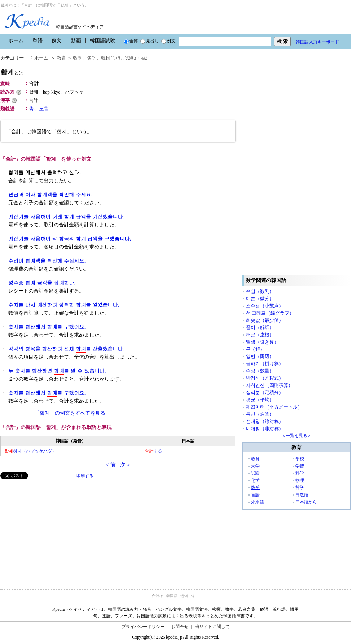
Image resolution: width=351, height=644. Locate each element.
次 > (125, 465)
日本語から (306, 502)
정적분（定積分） (265, 392)
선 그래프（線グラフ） (270, 313)
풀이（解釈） (260, 327)
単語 (38, 41)
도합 (44, 109)
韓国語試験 (103, 41)
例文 (57, 41)
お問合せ (180, 627)
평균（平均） (260, 400)
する (153, 451)
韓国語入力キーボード (317, 42)
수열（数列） (260, 291)
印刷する (85, 476)
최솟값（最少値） (265, 320)
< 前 (111, 465)
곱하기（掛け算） (265, 364)
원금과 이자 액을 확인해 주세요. (50, 195)
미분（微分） (260, 299)
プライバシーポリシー (143, 627)
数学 (78, 58)
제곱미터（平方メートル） (274, 407)
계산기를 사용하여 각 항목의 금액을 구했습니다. (70, 239)
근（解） (255, 349)
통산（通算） (260, 414)
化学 (255, 480)
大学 (255, 466)
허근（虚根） (260, 335)
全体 (131, 41)
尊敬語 (302, 495)
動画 (76, 41)
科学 (300, 473)
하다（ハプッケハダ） (30, 451)
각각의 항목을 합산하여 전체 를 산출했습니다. (66, 349)
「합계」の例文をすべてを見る (70, 413)
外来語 (257, 502)
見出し (150, 41)
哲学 (300, 488)
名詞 (92, 58)
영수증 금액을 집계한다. (42, 283)
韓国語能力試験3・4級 (125, 58)
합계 (12, 72)
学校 (300, 459)
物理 (300, 480)
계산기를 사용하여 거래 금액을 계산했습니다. (66, 217)
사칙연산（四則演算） (269, 385)
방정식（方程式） (265, 378)
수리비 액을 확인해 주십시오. (47, 261)
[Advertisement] (55, 530)
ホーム (16, 41)
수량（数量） (260, 371)
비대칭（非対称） (265, 429)
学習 (300, 466)
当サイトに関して (212, 627)
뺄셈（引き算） (262, 342)
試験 (255, 473)
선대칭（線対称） (265, 421)
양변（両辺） (260, 356)
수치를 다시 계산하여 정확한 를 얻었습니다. (64, 305)
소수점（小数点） (265, 306)
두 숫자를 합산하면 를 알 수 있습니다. (57, 371)
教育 (61, 58)
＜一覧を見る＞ (296, 436)
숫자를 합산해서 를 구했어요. (47, 327)
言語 (255, 495)
